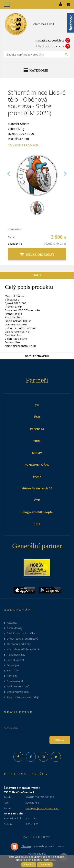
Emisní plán (14, 665)
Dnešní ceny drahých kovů (23, 639)
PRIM (37, 441)
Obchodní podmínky (19, 644)
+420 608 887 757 (50, 46)
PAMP (37, 476)
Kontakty (12, 676)
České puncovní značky (21, 633)
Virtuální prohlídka (18, 692)
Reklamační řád (16, 655)
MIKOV (37, 453)
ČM (37, 405)
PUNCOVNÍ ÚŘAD (37, 465)
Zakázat (45, 864)
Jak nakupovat (15, 660)
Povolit (29, 864)
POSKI (37, 524)
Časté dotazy (15, 628)
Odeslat (60, 740)
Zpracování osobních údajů (23, 697)
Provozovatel (15, 681)
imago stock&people (37, 512)
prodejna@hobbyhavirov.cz (42, 808)
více (52, 860)
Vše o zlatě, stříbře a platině (23, 649)
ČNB (37, 417)
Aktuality (12, 623)
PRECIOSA (37, 429)
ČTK (37, 500)
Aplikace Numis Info (19, 687)
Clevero (21, 847)
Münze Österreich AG (37, 488)
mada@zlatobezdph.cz (50, 40)
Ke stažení (13, 671)
